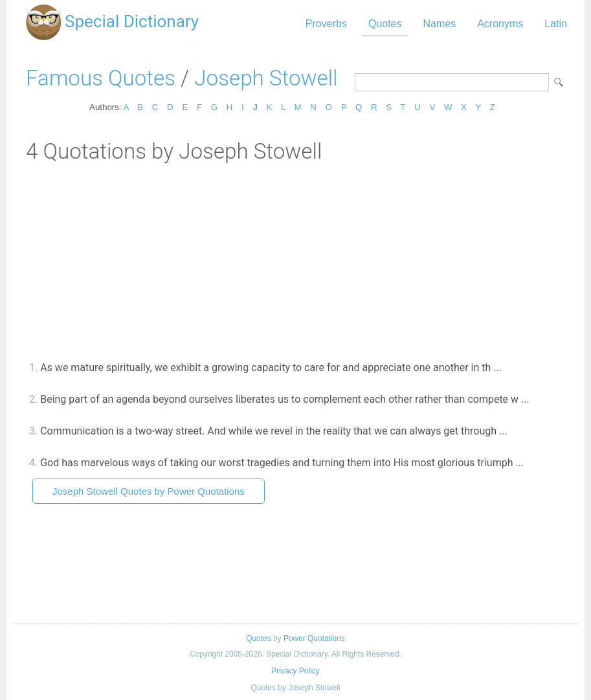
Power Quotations (314, 638)
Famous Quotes (101, 78)
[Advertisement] (295, 261)
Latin (556, 24)
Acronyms (500, 24)
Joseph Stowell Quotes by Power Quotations (149, 491)
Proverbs (326, 24)
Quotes (385, 24)
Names (439, 24)
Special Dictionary (132, 21)
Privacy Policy (295, 671)
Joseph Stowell (266, 78)
